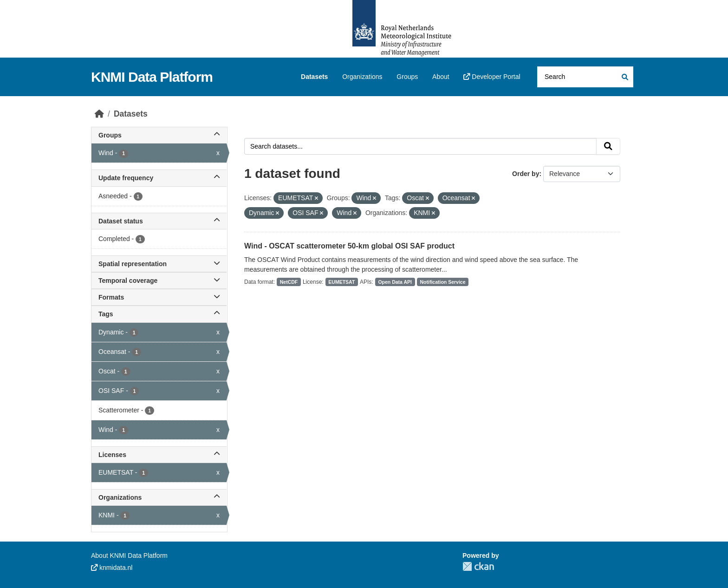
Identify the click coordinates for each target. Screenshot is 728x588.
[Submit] (624, 77)
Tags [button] (159, 314)
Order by (526, 174)
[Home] (99, 114)
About (441, 77)
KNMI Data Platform (152, 77)
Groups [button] (159, 135)
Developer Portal (492, 77)
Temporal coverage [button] (159, 281)
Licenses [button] (159, 455)
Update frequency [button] (159, 178)
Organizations (362, 77)
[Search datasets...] (585, 77)
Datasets (314, 77)
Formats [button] (159, 297)
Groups (407, 77)
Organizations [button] (159, 497)
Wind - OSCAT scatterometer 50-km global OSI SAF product (349, 246)
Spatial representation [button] (159, 264)
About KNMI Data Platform (129, 555)
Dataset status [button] (159, 221)
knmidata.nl (112, 568)
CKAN (478, 566)
